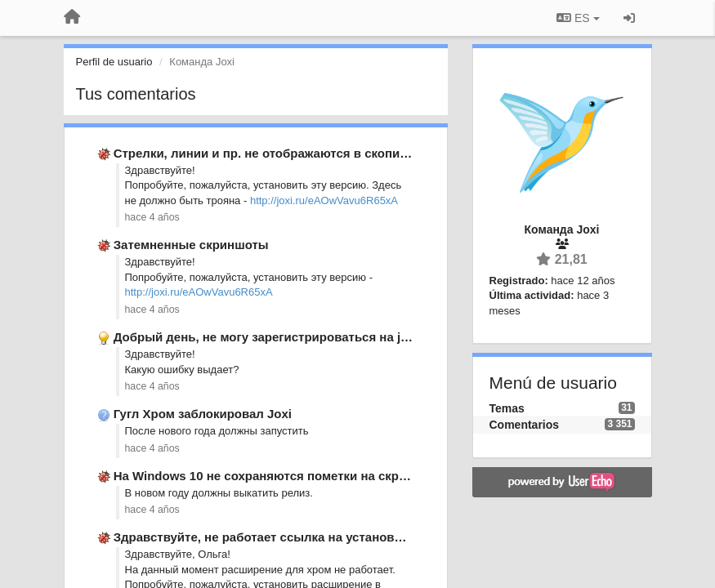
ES (578, 18)
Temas (507, 408)
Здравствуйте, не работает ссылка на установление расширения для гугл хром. (357, 537)
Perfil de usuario (114, 62)
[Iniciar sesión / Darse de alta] (629, 18)
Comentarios (525, 425)
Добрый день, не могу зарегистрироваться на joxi (266, 337)
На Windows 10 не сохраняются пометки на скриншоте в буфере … (317, 476)
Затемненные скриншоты (191, 245)
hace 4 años (152, 217)
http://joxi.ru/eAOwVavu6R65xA (324, 200)
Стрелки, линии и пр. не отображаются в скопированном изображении (329, 153)
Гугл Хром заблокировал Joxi (203, 414)
